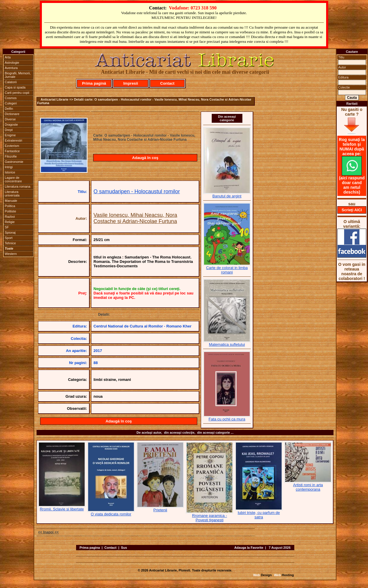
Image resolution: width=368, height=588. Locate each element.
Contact (167, 83)
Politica (10, 206)
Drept (9, 130)
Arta (8, 57)
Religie (10, 222)
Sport (9, 238)
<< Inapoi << (48, 532)
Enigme (10, 135)
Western (11, 254)
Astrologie (12, 63)
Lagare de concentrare (13, 179)
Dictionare (12, 114)
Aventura (11, 68)
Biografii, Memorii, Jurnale (18, 75)
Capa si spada (15, 87)
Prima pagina (90, 548)
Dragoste (11, 125)
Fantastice (12, 151)
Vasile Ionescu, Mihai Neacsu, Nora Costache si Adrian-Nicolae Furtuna (135, 218)
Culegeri (11, 103)
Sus (124, 548)
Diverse (10, 119)
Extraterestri (13, 140)
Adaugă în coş (145, 158)
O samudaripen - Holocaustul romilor (137, 191)
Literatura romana (18, 186)
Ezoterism (12, 146)
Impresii (131, 83)
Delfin (9, 109)
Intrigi (9, 167)
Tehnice (10, 243)
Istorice (10, 172)
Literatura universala (12, 194)
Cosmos (11, 98)
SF (7, 227)
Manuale (11, 201)
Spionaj (10, 232)
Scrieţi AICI (352, 210)
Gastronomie (14, 162)
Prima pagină (94, 83)
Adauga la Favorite (249, 548)
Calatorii (11, 82)
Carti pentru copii (17, 93)
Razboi (10, 217)
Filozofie (11, 156)
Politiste (10, 211)
